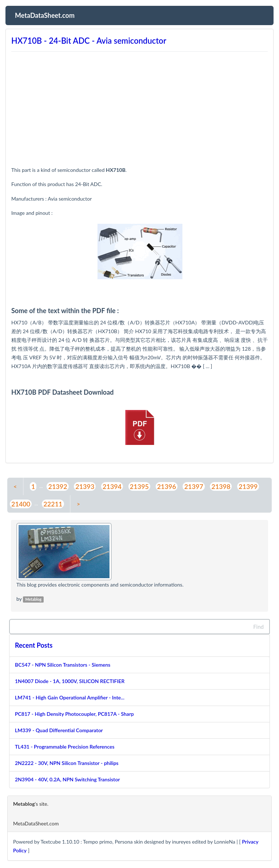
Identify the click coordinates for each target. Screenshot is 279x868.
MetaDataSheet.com (45, 15)
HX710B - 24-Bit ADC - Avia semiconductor (89, 41)
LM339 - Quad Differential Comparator (59, 730)
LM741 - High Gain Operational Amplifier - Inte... (70, 697)
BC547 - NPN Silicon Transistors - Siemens (63, 665)
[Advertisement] (139, 105)
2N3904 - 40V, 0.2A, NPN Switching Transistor (67, 779)
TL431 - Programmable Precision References (65, 747)
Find (258, 627)
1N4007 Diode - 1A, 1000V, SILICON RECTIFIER (70, 681)
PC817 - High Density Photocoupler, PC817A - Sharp (74, 714)
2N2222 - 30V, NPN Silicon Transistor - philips (67, 763)
